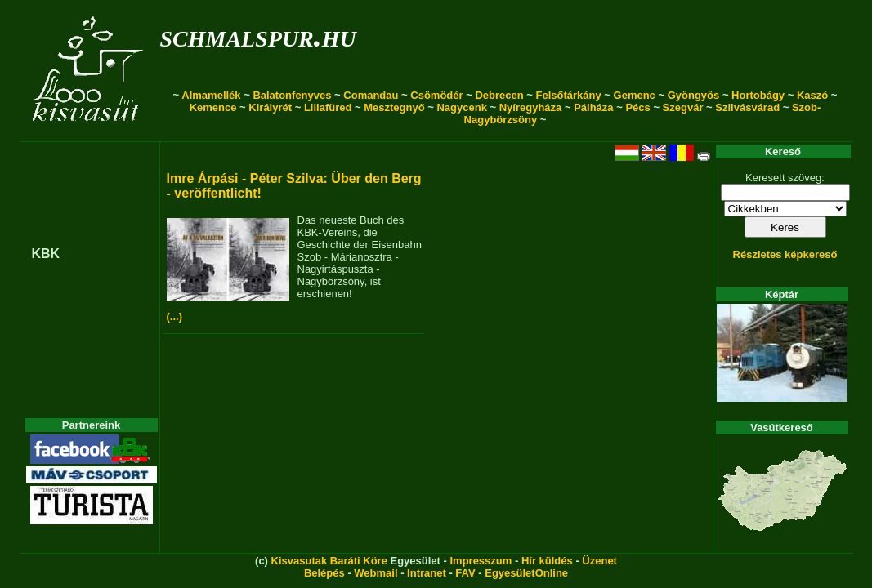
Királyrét (270, 107)
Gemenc (635, 95)
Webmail (376, 573)
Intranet (427, 573)
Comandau (371, 95)
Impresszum (481, 561)
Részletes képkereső (785, 254)
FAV (465, 573)
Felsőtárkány (569, 95)
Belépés (324, 573)
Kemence (213, 107)
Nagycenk (461, 107)
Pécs (637, 107)
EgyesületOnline (526, 573)
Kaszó (812, 95)
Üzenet (599, 561)
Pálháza (593, 107)
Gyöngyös (694, 95)
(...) (175, 316)
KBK (46, 254)
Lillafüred (328, 107)
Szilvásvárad (747, 107)
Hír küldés (547, 561)
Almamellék (211, 95)
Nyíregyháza (531, 107)
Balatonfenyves (292, 95)
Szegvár (683, 107)
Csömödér (436, 95)
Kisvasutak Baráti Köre (329, 561)
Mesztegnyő (394, 107)
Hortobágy (758, 95)
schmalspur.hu (258, 36)
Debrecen (499, 95)
